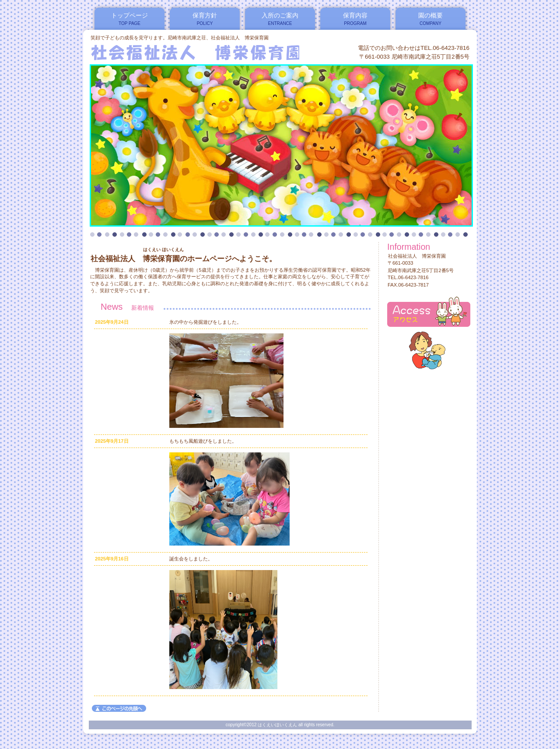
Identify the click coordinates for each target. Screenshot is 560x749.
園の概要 (430, 15)
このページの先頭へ (119, 708)
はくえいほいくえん (196, 52)
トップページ (129, 15)
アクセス (429, 312)
